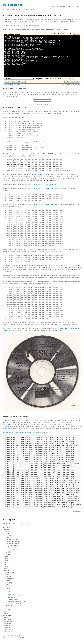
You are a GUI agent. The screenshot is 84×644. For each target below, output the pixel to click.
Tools (77, 6)
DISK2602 (52, 259)
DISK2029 (59, 257)
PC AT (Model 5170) (13, 544)
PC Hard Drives (12, 548)
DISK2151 (10, 259)
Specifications (10, 632)
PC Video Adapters (13, 550)
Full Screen (76, 34)
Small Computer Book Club (17, 601)
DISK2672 (31, 261)
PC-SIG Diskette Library (16, 595)
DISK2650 (24, 261)
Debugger (18, 84)
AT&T (8, 532)
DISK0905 (52, 255)
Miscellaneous (43, 598)
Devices (8, 577)
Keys (23, 82)
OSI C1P (8, 611)
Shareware (43, 595)
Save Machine (11, 84)
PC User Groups (13, 599)
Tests (8, 607)
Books (9, 589)
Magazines (10, 591)
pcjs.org (6, 636)
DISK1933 (45, 257)
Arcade (8, 554)
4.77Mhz (77, 82)
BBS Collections (13, 597)
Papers (7, 626)
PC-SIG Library (51, 21)
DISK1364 (24, 257)
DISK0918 (59, 255)
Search (30, 25)
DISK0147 (10, 255)
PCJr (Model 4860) (13, 546)
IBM (43, 544)
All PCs (42, 541)
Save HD (7, 82)
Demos (8, 574)
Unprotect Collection (15, 603)
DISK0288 (24, 255)
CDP (7, 534)
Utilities (9, 609)
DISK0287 (17, 255)
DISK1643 (31, 257)
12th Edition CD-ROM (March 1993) (42, 188)
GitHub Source (77, 511)
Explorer (63, 6)
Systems (9, 605)
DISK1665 (38, 257)
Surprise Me (25, 523)
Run (66, 82)
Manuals (8, 624)
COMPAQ (9, 536)
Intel (7, 558)
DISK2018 (52, 257)
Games (8, 581)
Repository (71, 6)
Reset (71, 82)
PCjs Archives (10, 630)
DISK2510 (17, 259)
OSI (6, 562)
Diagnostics (10, 579)
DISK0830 (38, 255)
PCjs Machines (13, 5)
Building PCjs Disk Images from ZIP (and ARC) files (23, 433)
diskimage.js (7, 426)
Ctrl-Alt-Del (16, 82)
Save (41, 79)
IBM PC (42, 590)
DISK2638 (10, 261)
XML (5, 84)
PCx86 (64, 84)
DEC (6, 556)
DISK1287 (10, 257)
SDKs (8, 585)
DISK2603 (59, 259)
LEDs (7, 560)
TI (6, 564)
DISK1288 (17, 257)
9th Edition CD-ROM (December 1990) (56, 111)
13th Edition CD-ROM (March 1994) (42, 204)
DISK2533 (24, 259)
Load (36, 79)
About (52, 6)
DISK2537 (31, 259)
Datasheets (9, 619)
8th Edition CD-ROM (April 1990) (51, 154)
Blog (57, 6)
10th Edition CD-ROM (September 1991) (44, 184)
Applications (10, 572)
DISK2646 (17, 261)
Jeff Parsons (77, 84)
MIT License (24, 638)
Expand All (7, 523)
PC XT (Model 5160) (13, 542)
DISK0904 (45, 255)
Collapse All (16, 523)
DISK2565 (45, 259)
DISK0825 (31, 255)
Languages (10, 583)
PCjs (7, 613)
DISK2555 (38, 259)
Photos (8, 628)
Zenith (8, 552)
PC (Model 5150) (12, 540)
